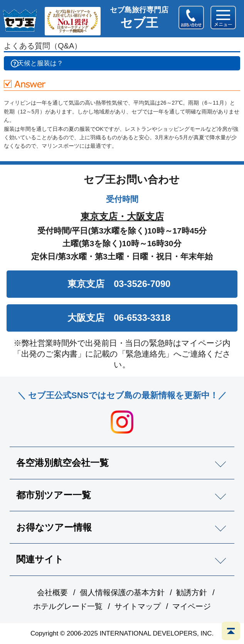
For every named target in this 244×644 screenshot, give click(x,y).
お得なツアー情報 (54, 527)
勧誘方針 (192, 592)
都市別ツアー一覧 (54, 495)
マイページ (192, 606)
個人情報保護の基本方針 (122, 592)
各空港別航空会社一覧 (62, 463)
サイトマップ (138, 606)
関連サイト (40, 559)
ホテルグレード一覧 (68, 606)
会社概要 (52, 592)
